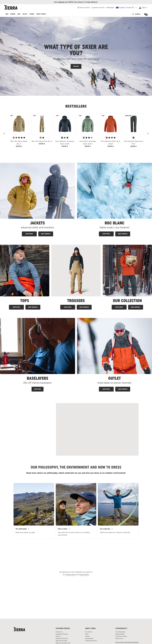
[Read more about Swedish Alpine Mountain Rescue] (97, 429)
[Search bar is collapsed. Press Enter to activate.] (136, 14)
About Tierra (41, 14)
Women (13, 14)
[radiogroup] (19, 138)
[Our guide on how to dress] (64, 529)
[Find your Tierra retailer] (84, 8)
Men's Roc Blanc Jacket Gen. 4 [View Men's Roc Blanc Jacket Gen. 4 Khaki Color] (19, 143)
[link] (19, 131)
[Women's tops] (33, 307)
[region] (76, 511)
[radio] (14, 138)
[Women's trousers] (84, 307)
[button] (145, 14)
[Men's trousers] (68, 307)
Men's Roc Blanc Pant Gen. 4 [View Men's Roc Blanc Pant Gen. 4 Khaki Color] (42, 141)
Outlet (25, 14)
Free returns (78, 2)
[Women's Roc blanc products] (123, 234)
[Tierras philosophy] (23, 529)
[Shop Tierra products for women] (136, 307)
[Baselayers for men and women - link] (38, 355)
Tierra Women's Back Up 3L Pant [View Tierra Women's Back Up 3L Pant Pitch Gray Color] (134, 143)
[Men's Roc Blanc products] (106, 234)
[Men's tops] (16, 307)
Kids (19, 14)
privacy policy (71, 575)
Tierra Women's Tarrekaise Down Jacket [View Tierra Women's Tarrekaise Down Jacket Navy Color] (65, 143)
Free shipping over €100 (63, 2)
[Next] (148, 133)
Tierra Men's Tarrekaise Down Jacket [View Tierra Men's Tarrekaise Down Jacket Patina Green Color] (88, 143)
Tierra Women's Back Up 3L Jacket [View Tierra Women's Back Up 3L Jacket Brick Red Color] (111, 143)
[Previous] (4, 133)
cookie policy (84, 575)
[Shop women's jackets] (46, 234)
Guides (32, 14)
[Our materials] (106, 529)
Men (7, 14)
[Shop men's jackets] (29, 234)
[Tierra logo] (11, 8)
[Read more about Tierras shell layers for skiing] (76, 56)
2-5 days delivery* (91, 2)
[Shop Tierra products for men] (119, 307)
